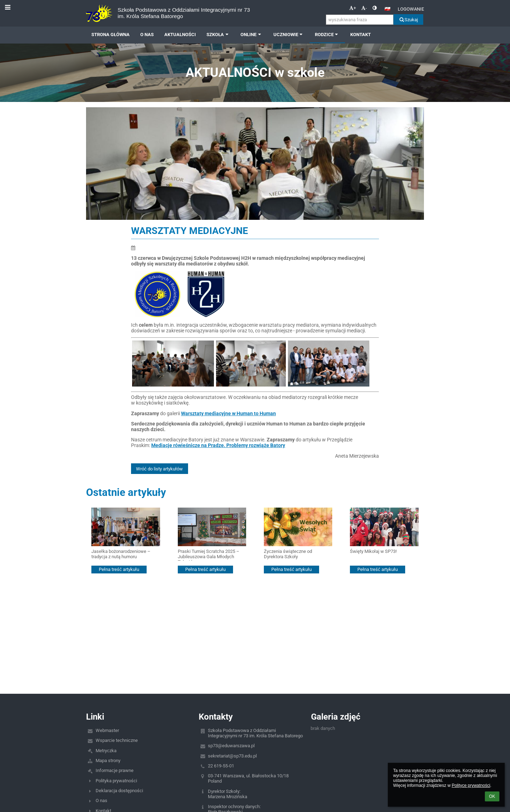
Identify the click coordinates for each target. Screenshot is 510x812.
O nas (101, 800)
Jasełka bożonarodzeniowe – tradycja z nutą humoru (121, 554)
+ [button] (353, 8)
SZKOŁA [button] (218, 35)
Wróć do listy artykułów (159, 469)
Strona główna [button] (110, 35)
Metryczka (106, 751)
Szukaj (408, 20)
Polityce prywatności (471, 785)
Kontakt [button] (361, 35)
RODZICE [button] (327, 35)
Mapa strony (108, 760)
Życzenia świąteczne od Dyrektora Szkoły (288, 554)
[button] (387, 9)
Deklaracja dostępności (119, 791)
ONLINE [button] (251, 35)
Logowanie (411, 9)
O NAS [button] (147, 35)
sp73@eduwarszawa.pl (231, 746)
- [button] (364, 8)
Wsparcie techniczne (117, 740)
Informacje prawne (115, 770)
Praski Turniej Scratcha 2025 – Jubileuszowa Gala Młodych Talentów (209, 555)
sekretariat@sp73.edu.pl (232, 756)
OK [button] (492, 796)
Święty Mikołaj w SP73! (373, 551)
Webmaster (107, 730)
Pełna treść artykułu (119, 569)
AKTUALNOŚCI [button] (180, 35)
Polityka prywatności (116, 781)
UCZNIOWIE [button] (289, 35)
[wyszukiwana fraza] (360, 20)
